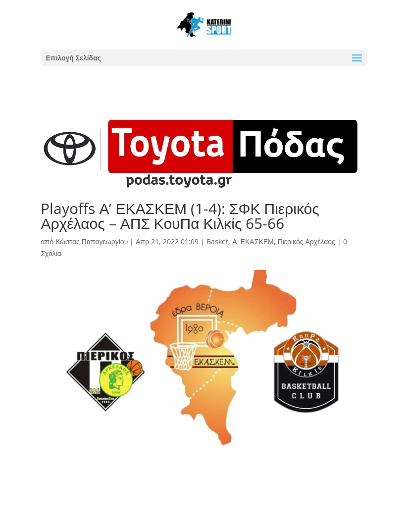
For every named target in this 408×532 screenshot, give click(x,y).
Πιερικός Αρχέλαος (306, 241)
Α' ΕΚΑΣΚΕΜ (253, 241)
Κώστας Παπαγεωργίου (92, 241)
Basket (217, 241)
